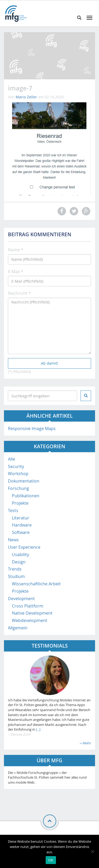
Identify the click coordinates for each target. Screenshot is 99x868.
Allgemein (18, 628)
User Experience (24, 547)
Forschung (18, 488)
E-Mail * (16, 272)
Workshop (18, 474)
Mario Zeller (26, 97)
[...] (38, 729)
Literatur (21, 518)
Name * (16, 250)
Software (21, 532)
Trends (15, 569)
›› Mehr (85, 743)
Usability (20, 554)
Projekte (20, 503)
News (13, 540)
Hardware (22, 525)
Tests (13, 510)
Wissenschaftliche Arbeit (36, 584)
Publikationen (26, 496)
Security (16, 466)
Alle (11, 459)
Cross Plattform (28, 606)
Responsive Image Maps (32, 428)
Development (21, 599)
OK (51, 860)
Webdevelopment (30, 620)
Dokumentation (24, 481)
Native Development (32, 613)
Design (19, 562)
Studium (16, 576)
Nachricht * (19, 293)
